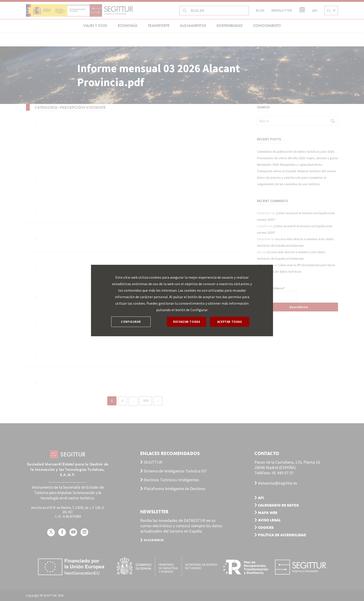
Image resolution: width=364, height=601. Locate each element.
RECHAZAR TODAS (187, 322)
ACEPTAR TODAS (230, 322)
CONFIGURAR (131, 322)
